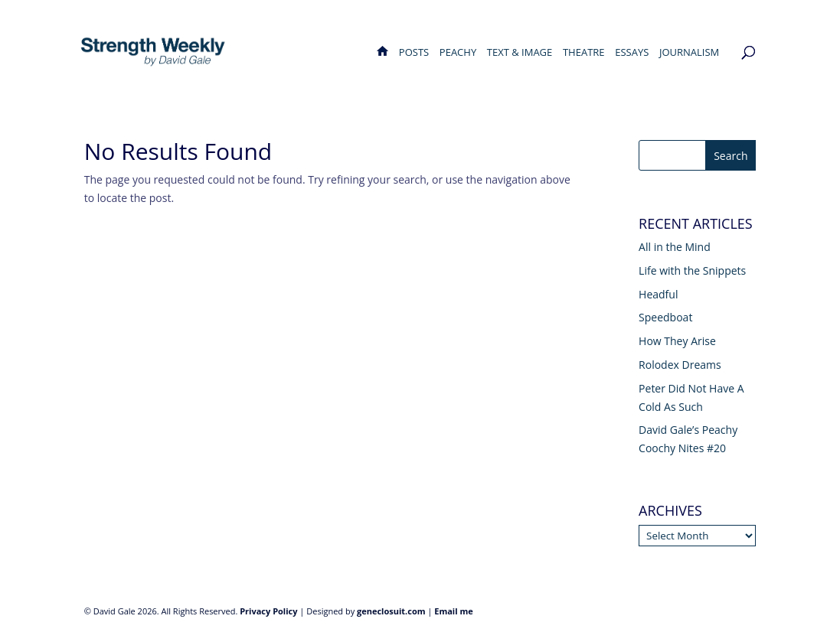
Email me (453, 611)
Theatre (584, 53)
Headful (658, 294)
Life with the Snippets (692, 270)
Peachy (458, 53)
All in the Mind (675, 247)
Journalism (689, 53)
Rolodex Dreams (680, 365)
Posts (414, 53)
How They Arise (677, 341)
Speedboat (665, 317)
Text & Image (520, 53)
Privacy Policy (268, 611)
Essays (632, 53)
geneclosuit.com (391, 611)
